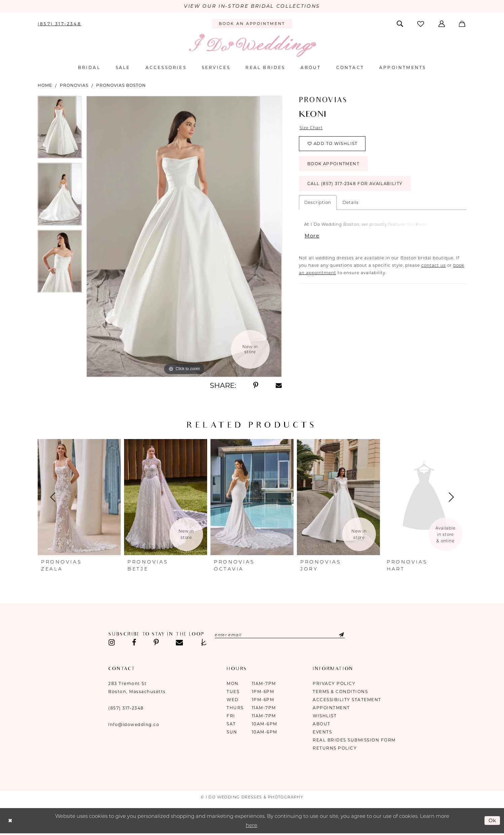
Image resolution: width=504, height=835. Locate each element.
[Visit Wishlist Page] (421, 24)
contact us (434, 266)
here (251, 825)
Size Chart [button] (311, 128)
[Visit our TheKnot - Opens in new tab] (204, 643)
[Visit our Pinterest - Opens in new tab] (156, 643)
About (322, 724)
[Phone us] (60, 24)
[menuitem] (60, 24)
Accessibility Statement (347, 700)
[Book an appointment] (252, 24)
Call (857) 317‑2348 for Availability (356, 185)
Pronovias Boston (121, 85)
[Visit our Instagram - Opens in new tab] (112, 643)
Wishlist (325, 716)
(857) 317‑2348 (126, 708)
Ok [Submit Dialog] (493, 820)
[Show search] (401, 24)
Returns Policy (335, 748)
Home (45, 85)
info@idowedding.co (134, 724)
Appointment (331, 708)
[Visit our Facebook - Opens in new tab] (134, 643)
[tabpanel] (60, 129)
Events (322, 732)
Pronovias (74, 85)
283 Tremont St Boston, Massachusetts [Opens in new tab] (137, 687)
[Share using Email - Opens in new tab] (279, 386)
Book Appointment (334, 164)
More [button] (312, 237)
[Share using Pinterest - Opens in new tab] (256, 386)
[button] (442, 24)
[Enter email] (281, 635)
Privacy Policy (334, 683)
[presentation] (79, 497)
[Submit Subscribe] (337, 635)
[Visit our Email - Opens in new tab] (179, 643)
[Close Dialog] (10, 821)
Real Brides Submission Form (354, 740)
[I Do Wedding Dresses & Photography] (252, 45)
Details (351, 203)
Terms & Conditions (340, 692)
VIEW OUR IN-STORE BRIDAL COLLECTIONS (252, 6)
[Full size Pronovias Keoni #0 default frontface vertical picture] (184, 237)
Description (318, 203)
